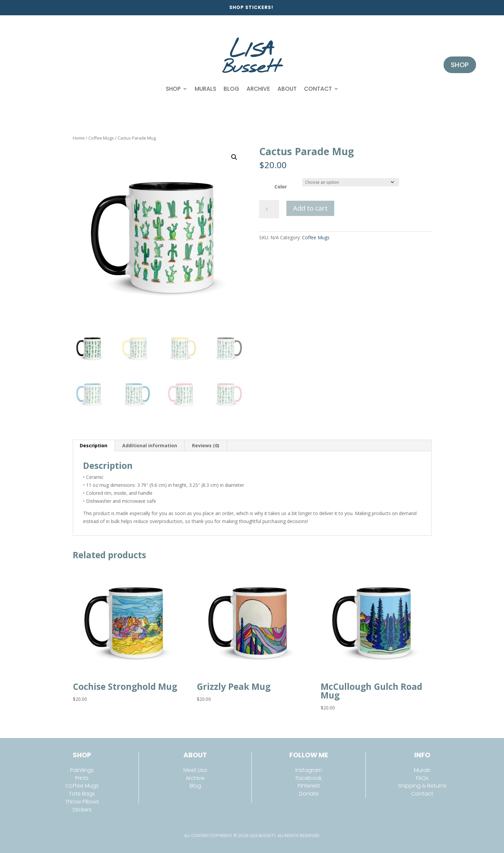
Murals (205, 89)
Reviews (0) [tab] (206, 445)
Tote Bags (82, 794)
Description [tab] (94, 445)
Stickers (82, 810)
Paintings (82, 770)
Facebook (309, 778)
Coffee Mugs (101, 138)
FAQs (422, 778)
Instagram (309, 770)
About (287, 89)
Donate (309, 794)
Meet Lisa (195, 770)
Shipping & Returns (422, 786)
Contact (318, 89)
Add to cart (310, 208)
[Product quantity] (269, 209)
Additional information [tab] (150, 445)
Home (79, 138)
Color (281, 187)
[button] (234, 157)
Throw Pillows (82, 802)
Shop (173, 89)
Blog (231, 89)
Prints (82, 778)
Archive (258, 89)
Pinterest (309, 786)
